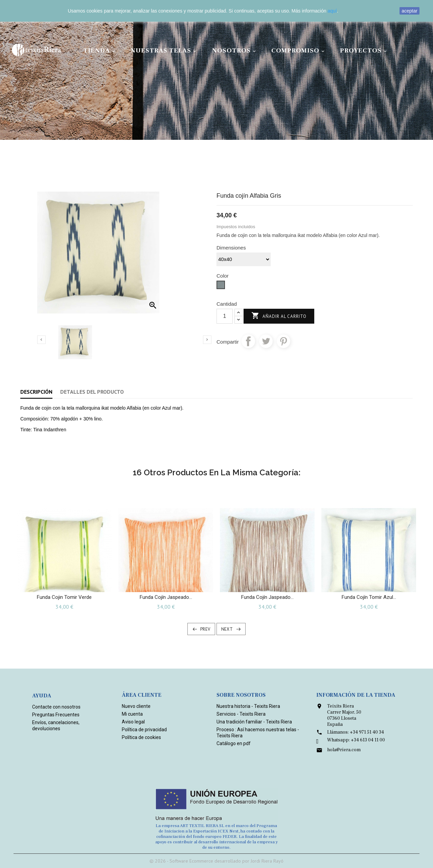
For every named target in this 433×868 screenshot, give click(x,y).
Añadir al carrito (279, 316)
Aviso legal (133, 722)
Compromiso (299, 51)
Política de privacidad (144, 730)
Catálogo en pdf (234, 743)
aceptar (409, 11)
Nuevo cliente (136, 706)
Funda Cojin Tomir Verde (64, 597)
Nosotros (235, 51)
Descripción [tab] (36, 392)
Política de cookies (141, 737)
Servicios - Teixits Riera (241, 714)
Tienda (100, 51)
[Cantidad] (225, 316)
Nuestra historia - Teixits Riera (248, 706)
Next (227, 629)
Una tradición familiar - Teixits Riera (254, 722)
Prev (205, 629)
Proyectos (364, 51)
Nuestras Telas (164, 51)
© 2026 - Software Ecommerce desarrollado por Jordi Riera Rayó (216, 861)
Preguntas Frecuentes (56, 715)
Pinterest (283, 341)
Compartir (248, 341)
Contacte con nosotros (56, 707)
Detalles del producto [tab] (92, 392)
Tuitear (266, 341)
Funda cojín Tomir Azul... (369, 597)
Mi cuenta (132, 714)
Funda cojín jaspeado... (166, 597)
